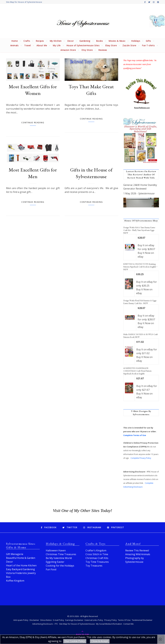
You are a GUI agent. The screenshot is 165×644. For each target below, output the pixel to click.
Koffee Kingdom (15, 581)
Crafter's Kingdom (96, 550)
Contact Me (128, 624)
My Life (57, 45)
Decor (71, 41)
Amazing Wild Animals (138, 554)
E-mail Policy (59, 620)
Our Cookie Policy (75, 641)
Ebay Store (111, 45)
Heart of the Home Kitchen (21, 565)
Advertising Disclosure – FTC (45, 624)
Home (15, 41)
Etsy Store (87, 50)
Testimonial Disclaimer (142, 620)
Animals (14, 45)
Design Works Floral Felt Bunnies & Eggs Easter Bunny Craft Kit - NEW (140, 302)
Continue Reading (33, 122)
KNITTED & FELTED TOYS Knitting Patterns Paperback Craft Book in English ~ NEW (140, 267)
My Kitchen (56, 41)
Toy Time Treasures (97, 562)
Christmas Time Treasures (61, 554)
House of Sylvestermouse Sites (83, 45)
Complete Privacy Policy (141, 458)
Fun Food (51, 569)
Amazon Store (68, 50)
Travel (28, 45)
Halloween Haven (56, 550)
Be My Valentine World (59, 558)
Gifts (148, 41)
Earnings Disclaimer (74, 620)
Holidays (136, 41)
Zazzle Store (129, 45)
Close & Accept (100, 641)
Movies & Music (117, 41)
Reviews (103, 50)
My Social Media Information (109, 624)
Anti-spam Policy (21, 620)
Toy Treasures (94, 566)
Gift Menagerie (15, 554)
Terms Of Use (124, 620)
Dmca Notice (46, 620)
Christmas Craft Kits (97, 558)
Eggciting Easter (55, 562)
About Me (42, 45)
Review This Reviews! (137, 550)
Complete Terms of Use (135, 435)
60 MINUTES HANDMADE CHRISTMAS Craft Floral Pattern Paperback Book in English (137, 371)
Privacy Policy (111, 620)
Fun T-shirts (148, 45)
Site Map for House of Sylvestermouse (24, 2)
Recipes (40, 41)
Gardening (85, 41)
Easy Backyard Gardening (20, 569)
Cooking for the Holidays (60, 566)
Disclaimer (34, 620)
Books (100, 41)
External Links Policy (94, 620)
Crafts (27, 41)
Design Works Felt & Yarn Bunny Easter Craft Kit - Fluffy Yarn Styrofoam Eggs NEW (139, 230)
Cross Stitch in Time (97, 554)
